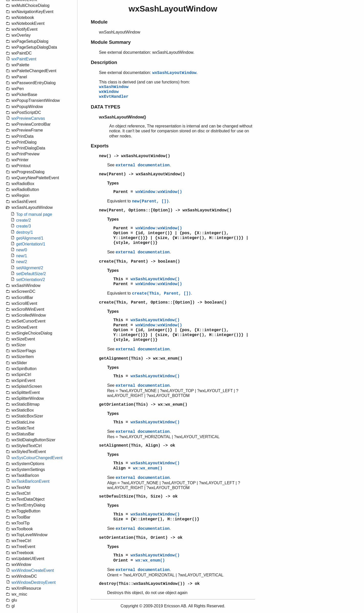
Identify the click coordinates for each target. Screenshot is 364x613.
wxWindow (109, 92)
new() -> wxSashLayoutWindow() (135, 156)
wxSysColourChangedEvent (37, 458)
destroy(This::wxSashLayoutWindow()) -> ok (149, 584)
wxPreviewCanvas (28, 118)
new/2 (22, 262)
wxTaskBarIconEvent (31, 481)
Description (104, 62)
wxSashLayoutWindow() (155, 279)
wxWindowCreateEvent (33, 570)
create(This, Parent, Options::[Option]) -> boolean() (163, 303)
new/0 (22, 250)
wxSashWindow (114, 87)
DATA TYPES (106, 107)
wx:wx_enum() (148, 468)
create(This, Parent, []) (161, 294)
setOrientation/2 (31, 280)
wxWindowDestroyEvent (34, 582)
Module (99, 22)
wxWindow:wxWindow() (159, 192)
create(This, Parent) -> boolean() (140, 262)
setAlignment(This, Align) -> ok (137, 446)
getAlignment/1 (30, 238)
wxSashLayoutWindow (174, 73)
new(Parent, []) (150, 201)
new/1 (22, 256)
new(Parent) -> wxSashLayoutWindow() (142, 174)
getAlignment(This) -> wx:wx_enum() (141, 359)
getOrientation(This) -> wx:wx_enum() (143, 405)
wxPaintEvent (24, 59)
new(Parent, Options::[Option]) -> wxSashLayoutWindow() (165, 210)
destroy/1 (25, 232)
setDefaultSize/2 (31, 274)
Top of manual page (34, 214)
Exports (100, 146)
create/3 (24, 226)
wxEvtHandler (114, 97)
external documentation (143, 165)
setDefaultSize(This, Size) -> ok (138, 497)
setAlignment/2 (30, 268)
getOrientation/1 (31, 244)
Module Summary (111, 42)
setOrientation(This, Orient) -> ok (141, 538)
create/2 (24, 220)
